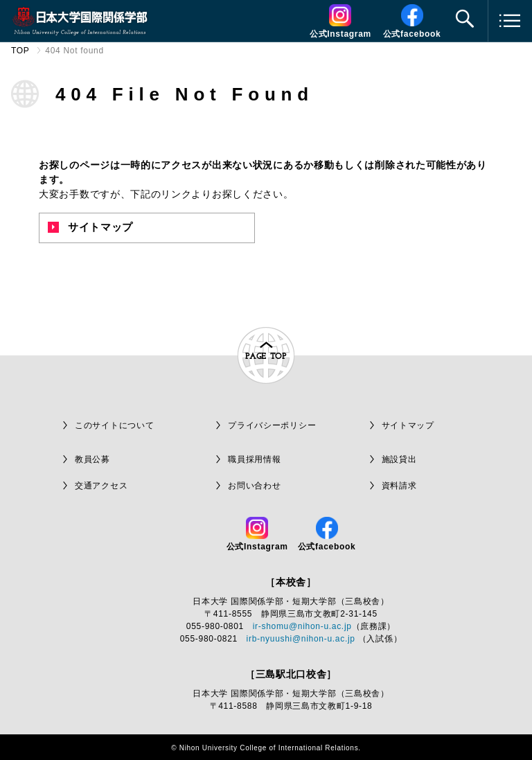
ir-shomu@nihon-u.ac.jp (302, 626)
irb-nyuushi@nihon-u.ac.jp (301, 639)
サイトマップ (90, 227)
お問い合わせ (254, 486)
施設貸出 (399, 459)
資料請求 (399, 486)
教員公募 (92, 459)
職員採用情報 (254, 459)
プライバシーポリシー (272, 425)
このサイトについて (114, 425)
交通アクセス (101, 486)
